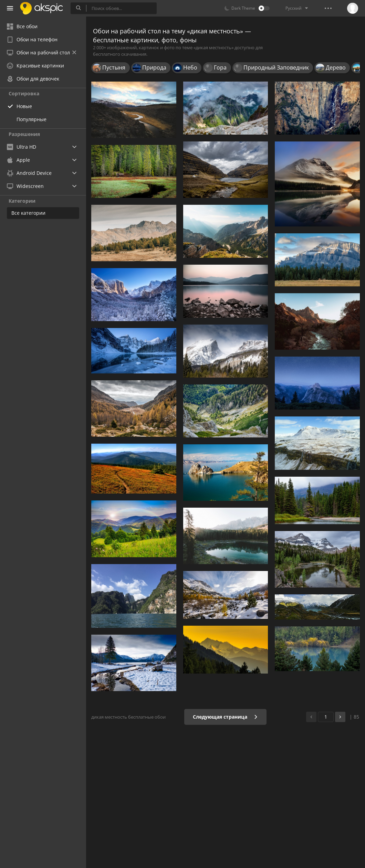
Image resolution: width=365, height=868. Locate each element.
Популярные (32, 119)
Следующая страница (225, 717)
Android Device (29, 173)
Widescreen (25, 186)
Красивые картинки (35, 66)
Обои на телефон (32, 39)
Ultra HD (22, 147)
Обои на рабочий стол (41, 52)
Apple (18, 160)
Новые (24, 106)
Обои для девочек (33, 79)
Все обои (22, 26)
